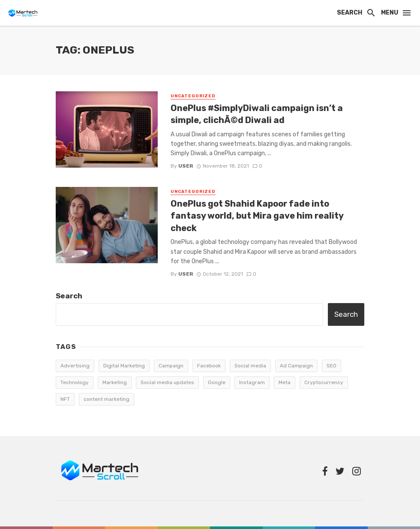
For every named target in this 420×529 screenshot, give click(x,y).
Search (69, 296)
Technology (75, 382)
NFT (65, 399)
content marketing (106, 399)
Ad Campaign (296, 366)
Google (217, 382)
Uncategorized (193, 96)
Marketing (115, 382)
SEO (331, 366)
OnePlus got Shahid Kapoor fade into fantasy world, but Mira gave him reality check (257, 216)
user (186, 166)
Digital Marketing (124, 366)
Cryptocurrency (324, 382)
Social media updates (167, 382)
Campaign (171, 366)
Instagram (252, 382)
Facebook (209, 366)
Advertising (75, 366)
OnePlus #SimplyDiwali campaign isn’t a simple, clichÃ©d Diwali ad (257, 114)
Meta (285, 382)
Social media (250, 366)
